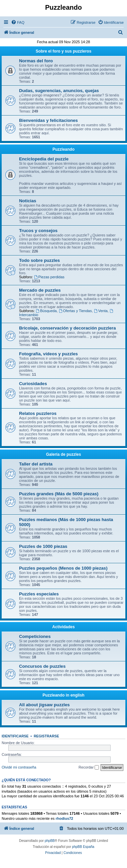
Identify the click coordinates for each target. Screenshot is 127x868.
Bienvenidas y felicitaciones (48, 120)
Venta (101, 311)
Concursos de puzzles (42, 666)
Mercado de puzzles (40, 290)
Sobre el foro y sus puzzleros (64, 51)
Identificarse (15, 736)
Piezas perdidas (49, 277)
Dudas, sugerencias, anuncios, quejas (59, 91)
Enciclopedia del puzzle (44, 159)
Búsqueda (46, 311)
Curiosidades (33, 384)
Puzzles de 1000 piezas (43, 546)
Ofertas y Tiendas (75, 311)
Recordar (89, 768)
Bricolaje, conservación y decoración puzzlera (68, 328)
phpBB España (83, 847)
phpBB (50, 841)
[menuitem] (18, 22)
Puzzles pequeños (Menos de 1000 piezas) (63, 568)
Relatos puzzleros (38, 413)
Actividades (63, 627)
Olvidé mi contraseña (19, 767)
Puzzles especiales (39, 594)
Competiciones (35, 636)
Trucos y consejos (38, 231)
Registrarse (46, 736)
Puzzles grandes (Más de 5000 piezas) (59, 494)
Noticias (28, 201)
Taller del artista (36, 464)
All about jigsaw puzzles (44, 705)
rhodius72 (64, 818)
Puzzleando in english (63, 695)
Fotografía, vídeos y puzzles (48, 354)
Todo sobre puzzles (39, 260)
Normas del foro (36, 61)
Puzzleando (63, 149)
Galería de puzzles (64, 454)
